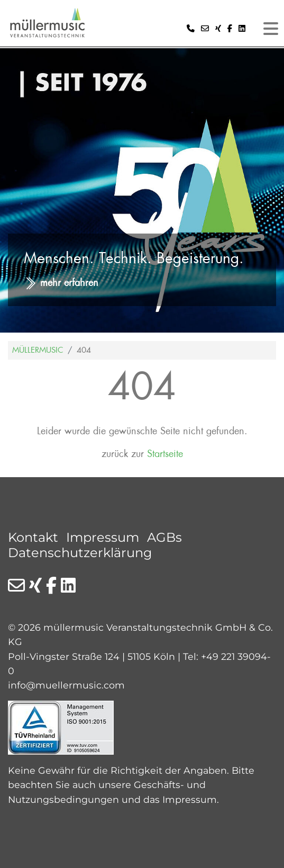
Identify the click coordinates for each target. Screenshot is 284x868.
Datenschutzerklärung (80, 553)
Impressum (103, 537)
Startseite (165, 454)
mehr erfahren (69, 283)
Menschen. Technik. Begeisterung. (134, 258)
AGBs (164, 537)
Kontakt (33, 537)
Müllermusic (38, 350)
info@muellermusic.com (66, 685)
